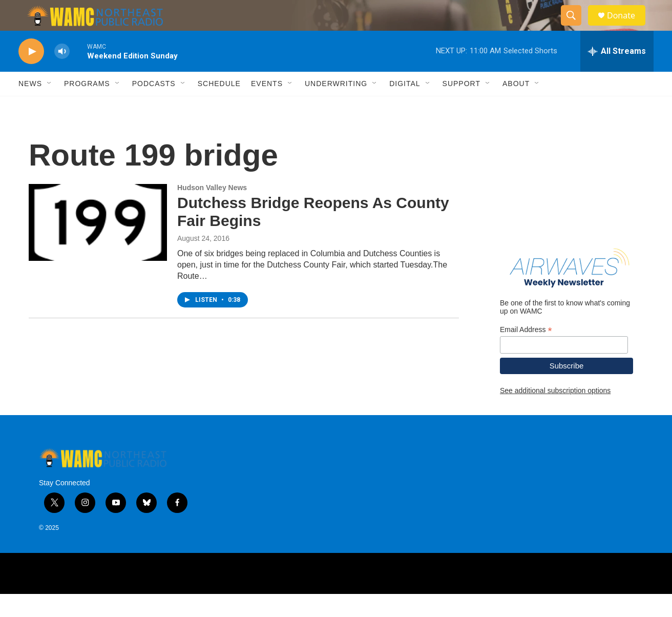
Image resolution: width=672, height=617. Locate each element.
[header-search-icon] (576, 27)
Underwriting (336, 107)
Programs (87, 107)
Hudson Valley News (212, 211)
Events (267, 107)
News (30, 107)
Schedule (219, 107)
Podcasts (154, 107)
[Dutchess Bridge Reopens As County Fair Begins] (98, 245)
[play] (31, 75)
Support (461, 107)
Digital (405, 107)
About (516, 107)
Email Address (526, 353)
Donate (627, 27)
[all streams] (617, 74)
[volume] (62, 75)
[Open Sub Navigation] (50, 107)
